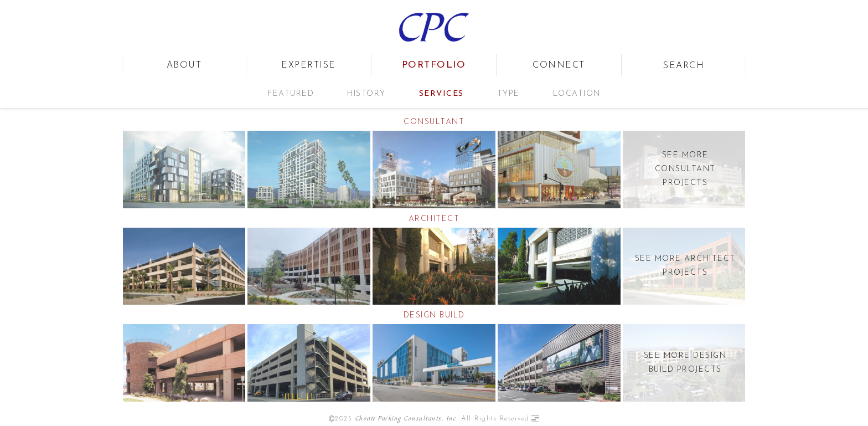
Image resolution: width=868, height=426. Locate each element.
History (366, 94)
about (184, 65)
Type (508, 94)
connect (559, 65)
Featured (291, 94)
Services (441, 94)
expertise (309, 65)
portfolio (434, 65)
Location (577, 94)
